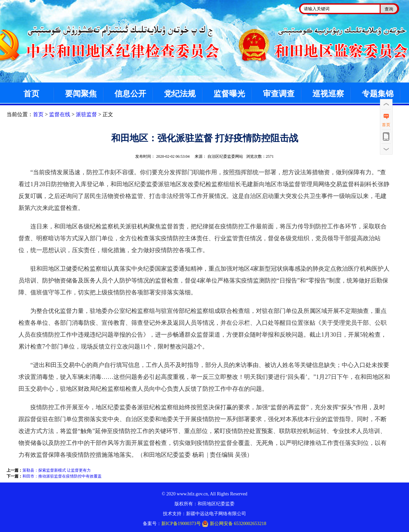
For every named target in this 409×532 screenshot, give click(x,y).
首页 (31, 94)
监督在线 (60, 114)
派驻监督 (86, 114)
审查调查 (279, 94)
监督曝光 (229, 94)
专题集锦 (378, 94)
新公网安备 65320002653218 (234, 524)
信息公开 (130, 94)
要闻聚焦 (81, 94)
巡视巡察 (328, 94)
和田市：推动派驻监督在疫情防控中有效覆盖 (62, 476)
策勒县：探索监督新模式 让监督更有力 (57, 470)
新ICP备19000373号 (181, 524)
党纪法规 (180, 94)
